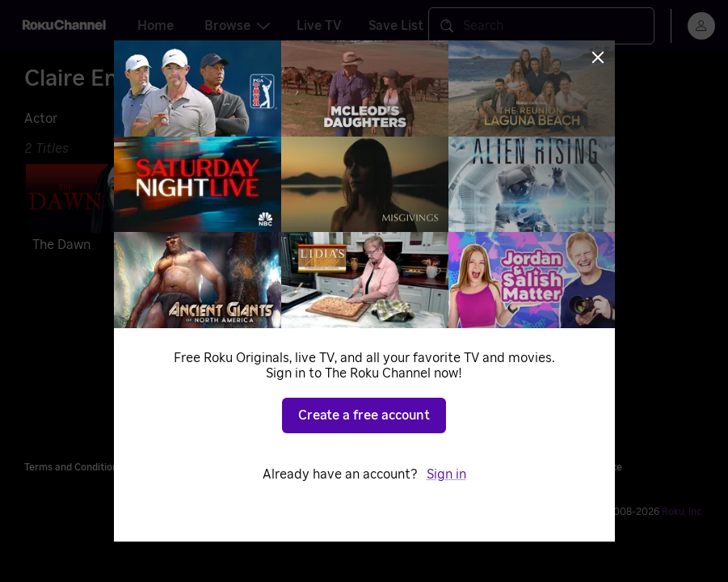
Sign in (446, 474)
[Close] (598, 57)
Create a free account (364, 415)
